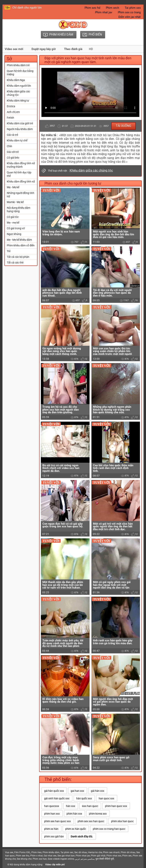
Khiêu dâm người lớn (19, 86)
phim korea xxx (98, 814)
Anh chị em (13, 112)
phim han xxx (52, 814)
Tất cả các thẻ (15, 263)
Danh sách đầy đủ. (82, 836)
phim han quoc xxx (116, 806)
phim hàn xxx (74, 814)
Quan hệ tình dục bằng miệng (20, 73)
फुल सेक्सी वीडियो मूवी (105, 859)
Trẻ (9, 251)
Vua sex (9, 852)
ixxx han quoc (90, 806)
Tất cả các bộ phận (18, 257)
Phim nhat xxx (114, 856)
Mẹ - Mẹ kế (13, 187)
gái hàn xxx (98, 791)
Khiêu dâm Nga (16, 80)
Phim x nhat (36, 856)
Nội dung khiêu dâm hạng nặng (19, 209)
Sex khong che (24, 859)
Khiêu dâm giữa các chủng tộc (18, 93)
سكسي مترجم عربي (85, 859)
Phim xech (112, 8)
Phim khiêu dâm (51, 852)
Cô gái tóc (13, 217)
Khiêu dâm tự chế (17, 140)
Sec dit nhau (81, 852)
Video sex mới (14, 49)
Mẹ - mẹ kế (13, 223)
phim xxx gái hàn (54, 836)
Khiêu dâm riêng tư (18, 101)
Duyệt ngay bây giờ (44, 49)
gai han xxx (77, 791)
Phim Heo (36, 852)
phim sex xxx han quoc (91, 821)
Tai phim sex (133, 8)
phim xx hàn (51, 829)
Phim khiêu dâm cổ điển (21, 245)
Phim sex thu (23, 856)
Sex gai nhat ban (66, 856)
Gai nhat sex (50, 856)
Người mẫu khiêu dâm (20, 129)
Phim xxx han (40, 859)
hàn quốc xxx (84, 798)
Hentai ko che (95, 852)
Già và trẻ (12, 135)
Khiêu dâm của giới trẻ (20, 123)
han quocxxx (52, 806)
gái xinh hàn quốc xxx (57, 798)
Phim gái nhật (98, 856)
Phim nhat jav (104, 12)
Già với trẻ (13, 152)
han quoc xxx (106, 798)
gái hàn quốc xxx (54, 791)
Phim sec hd (92, 8)
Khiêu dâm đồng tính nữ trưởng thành (21, 165)
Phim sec (127, 856)
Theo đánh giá (73, 49)
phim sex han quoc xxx (57, 821)
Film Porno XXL (22, 852)
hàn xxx (71, 806)
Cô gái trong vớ (16, 228)
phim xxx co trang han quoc (109, 829)
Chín (10, 146)
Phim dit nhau (128, 852)
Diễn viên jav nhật (130, 17)
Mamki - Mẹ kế (15, 202)
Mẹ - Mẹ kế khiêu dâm (19, 240)
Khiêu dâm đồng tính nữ (21, 182)
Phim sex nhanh (111, 852)
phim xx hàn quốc (76, 829)
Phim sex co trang (129, 12)
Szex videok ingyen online (61, 859)
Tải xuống (123, 126)
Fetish (10, 118)
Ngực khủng (14, 234)
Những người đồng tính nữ (21, 195)
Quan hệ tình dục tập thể (19, 174)
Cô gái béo (13, 158)
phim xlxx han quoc (122, 821)
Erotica (11, 106)
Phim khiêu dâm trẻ (18, 65)
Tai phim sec (67, 852)
